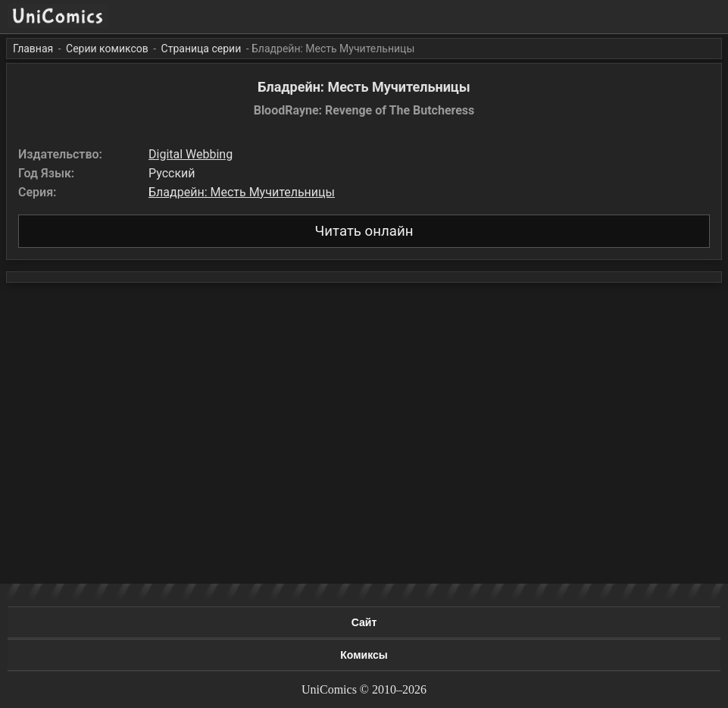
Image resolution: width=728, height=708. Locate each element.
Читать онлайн (364, 231)
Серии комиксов (107, 49)
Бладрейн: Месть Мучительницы (242, 192)
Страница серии (202, 49)
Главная (33, 49)
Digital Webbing (191, 154)
